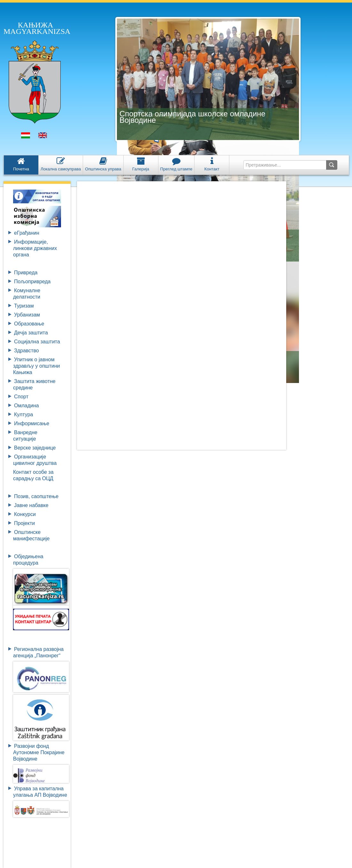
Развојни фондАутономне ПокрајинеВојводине (39, 752)
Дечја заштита (31, 333)
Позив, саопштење (36, 496)
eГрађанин (27, 233)
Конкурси (25, 514)
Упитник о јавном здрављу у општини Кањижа (36, 366)
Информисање (32, 423)
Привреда (26, 273)
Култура (23, 414)
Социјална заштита (37, 342)
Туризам (24, 306)
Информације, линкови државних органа (35, 248)
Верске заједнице (35, 448)
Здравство (27, 351)
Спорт (21, 397)
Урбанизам (27, 315)
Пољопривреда (32, 282)
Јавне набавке (31, 505)
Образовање (29, 324)
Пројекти (24, 523)
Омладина (27, 406)
